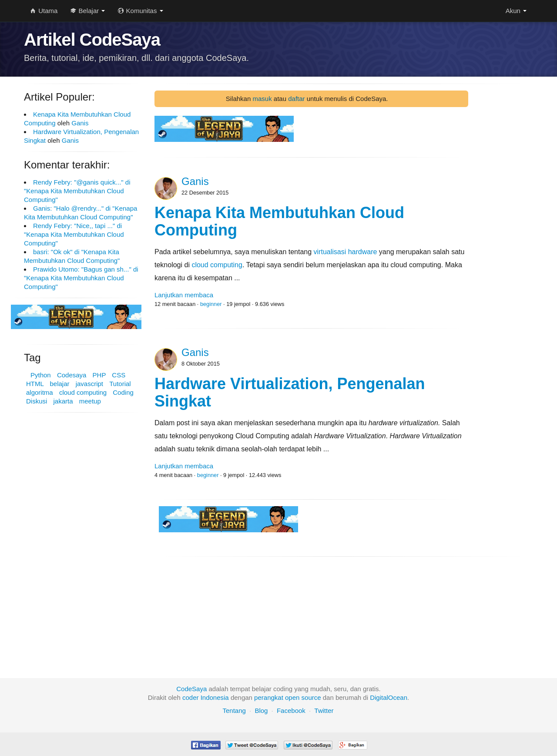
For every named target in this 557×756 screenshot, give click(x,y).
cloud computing (83, 392)
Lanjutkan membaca (184, 295)
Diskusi (37, 401)
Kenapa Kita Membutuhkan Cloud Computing (279, 221)
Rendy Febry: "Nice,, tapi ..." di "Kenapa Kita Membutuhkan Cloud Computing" (74, 234)
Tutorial (120, 384)
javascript (89, 384)
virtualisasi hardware (346, 252)
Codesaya (72, 375)
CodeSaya (191, 689)
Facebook (291, 711)
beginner (211, 304)
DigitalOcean (389, 697)
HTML (35, 384)
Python (41, 375)
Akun (516, 11)
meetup (90, 401)
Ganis (80, 123)
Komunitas (140, 11)
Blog (261, 711)
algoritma (40, 392)
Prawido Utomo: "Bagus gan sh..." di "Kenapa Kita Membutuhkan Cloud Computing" (81, 278)
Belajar (88, 11)
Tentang (234, 711)
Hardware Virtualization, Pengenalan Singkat (290, 392)
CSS (119, 375)
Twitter (324, 711)
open (292, 697)
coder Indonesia (206, 697)
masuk (262, 99)
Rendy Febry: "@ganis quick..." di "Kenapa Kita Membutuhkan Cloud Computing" (77, 191)
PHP (99, 375)
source (311, 697)
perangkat (269, 697)
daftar (296, 99)
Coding (123, 392)
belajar (59, 384)
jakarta (63, 401)
